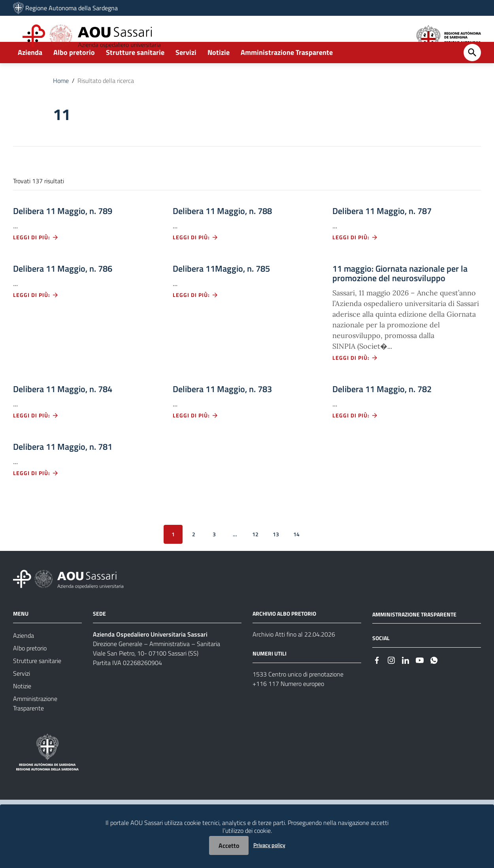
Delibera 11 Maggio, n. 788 (222, 232)
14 (296, 555)
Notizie (219, 74)
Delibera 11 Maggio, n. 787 (382, 232)
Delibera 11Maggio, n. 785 (221, 290)
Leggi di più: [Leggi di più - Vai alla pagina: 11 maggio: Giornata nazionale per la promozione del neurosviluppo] (355, 379)
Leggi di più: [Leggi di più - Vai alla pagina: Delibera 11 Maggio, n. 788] (196, 258)
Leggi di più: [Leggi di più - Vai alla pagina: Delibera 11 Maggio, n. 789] (36, 258)
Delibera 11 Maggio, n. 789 (63, 232)
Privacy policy (269, 845)
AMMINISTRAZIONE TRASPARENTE (414, 636)
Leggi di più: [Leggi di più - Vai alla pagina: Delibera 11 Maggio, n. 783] (196, 437)
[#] (377, 681)
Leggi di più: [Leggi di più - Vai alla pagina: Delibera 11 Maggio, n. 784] (36, 437)
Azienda (30, 74)
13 (276, 555)
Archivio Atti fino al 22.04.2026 (294, 656)
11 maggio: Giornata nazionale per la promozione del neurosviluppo (400, 295)
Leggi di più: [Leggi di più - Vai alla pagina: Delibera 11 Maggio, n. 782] (355, 437)
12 (255, 555)
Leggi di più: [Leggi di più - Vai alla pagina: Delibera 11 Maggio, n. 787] (355, 258)
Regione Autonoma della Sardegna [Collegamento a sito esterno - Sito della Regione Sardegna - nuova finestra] (72, 8)
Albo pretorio (74, 74)
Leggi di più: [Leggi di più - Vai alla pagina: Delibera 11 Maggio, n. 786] (36, 316)
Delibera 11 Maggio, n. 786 (63, 290)
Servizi (186, 74)
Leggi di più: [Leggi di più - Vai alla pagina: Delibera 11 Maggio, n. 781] (36, 494)
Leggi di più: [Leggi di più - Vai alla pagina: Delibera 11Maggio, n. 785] (196, 316)
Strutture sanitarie (135, 74)
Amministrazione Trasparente (287, 74)
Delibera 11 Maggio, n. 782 (382, 410)
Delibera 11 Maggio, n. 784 (63, 410)
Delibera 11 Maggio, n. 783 (222, 410)
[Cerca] (472, 74)
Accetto (229, 845)
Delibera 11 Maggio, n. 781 (63, 468)
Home (61, 102)
